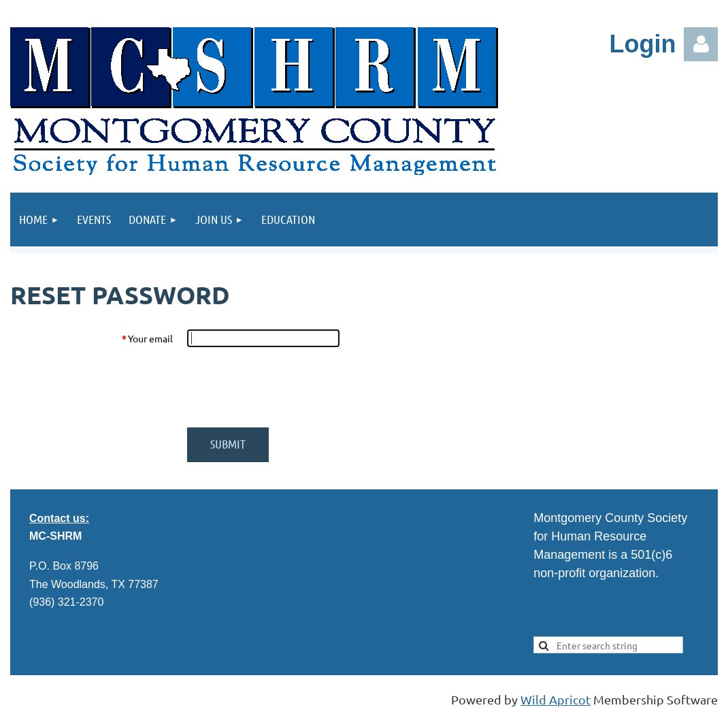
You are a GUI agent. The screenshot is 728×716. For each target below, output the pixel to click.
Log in (701, 44)
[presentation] (291, 387)
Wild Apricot (556, 699)
